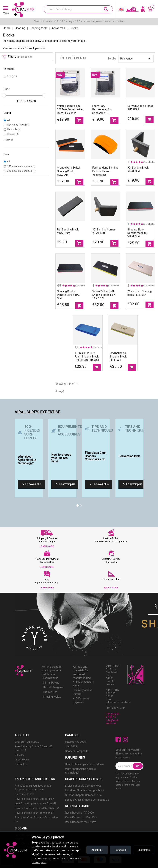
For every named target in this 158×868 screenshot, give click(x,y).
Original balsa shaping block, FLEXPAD (118, 357)
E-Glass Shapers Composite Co (83, 786)
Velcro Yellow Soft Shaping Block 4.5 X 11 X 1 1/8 (104, 295)
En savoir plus (31, 484)
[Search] (78, 9)
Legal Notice (22, 759)
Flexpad (13, 134)
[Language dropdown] (121, 10)
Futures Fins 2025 (75, 742)
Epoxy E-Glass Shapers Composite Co (87, 800)
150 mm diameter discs (21, 166)
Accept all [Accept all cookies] (95, 850)
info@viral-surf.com (112, 722)
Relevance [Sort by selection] (136, 59)
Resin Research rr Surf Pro (81, 822)
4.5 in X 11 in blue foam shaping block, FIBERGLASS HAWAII (87, 357)
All (8, 120)
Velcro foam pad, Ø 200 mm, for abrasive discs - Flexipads (70, 109)
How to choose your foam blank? (34, 813)
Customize (143, 850)
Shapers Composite (77, 751)
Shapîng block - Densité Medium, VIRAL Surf (137, 233)
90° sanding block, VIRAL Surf (138, 169)
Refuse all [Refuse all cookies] (119, 850)
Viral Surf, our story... (27, 742)
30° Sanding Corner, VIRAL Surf (104, 231)
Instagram (125, 739)
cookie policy (44, 862)
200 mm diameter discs (21, 171)
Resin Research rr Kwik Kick (81, 817)
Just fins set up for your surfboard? (35, 803)
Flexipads (14, 129)
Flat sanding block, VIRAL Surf (68, 231)
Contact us (21, 764)
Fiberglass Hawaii (18, 125)
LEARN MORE (47, 546)
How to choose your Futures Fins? (85, 764)
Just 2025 (71, 746)
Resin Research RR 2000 (79, 813)
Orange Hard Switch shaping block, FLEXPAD (69, 171)
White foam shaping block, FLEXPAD (140, 293)
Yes (12, 76)
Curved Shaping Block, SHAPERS (140, 108)
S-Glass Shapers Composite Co (83, 795)
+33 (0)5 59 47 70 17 (113, 716)
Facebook (118, 739)
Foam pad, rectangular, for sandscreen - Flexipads (102, 110)
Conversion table (25, 794)
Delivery (19, 755)
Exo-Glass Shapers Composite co (85, 790)
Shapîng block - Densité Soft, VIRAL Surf (69, 295)
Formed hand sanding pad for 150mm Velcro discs (105, 171)
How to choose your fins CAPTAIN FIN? (37, 808)
